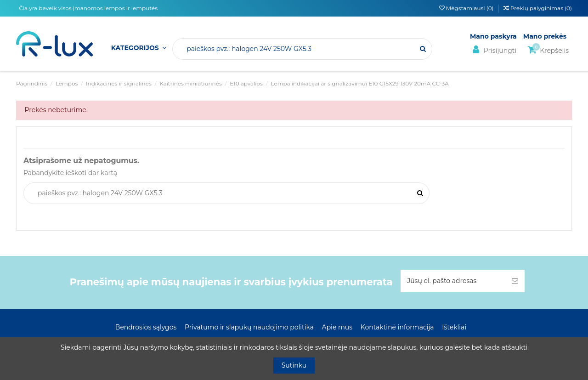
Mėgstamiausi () (467, 8)
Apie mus (337, 327)
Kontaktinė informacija (397, 327)
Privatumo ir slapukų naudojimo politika (249, 327)
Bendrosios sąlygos (146, 327)
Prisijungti (493, 50)
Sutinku (294, 365)
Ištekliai (454, 327)
